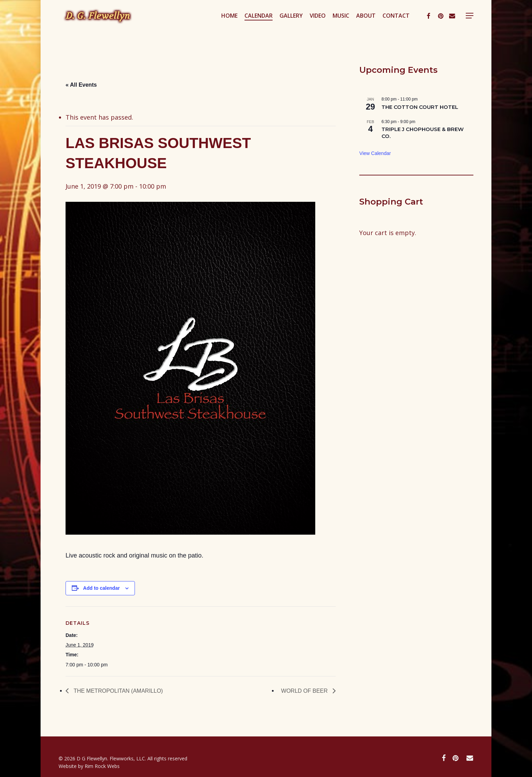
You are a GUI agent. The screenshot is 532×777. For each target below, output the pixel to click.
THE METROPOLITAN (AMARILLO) (118, 691)
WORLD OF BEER (305, 691)
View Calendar (375, 153)
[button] (470, 25)
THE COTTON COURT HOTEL (420, 107)
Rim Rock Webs (102, 766)
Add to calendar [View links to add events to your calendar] (102, 588)
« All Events (81, 85)
